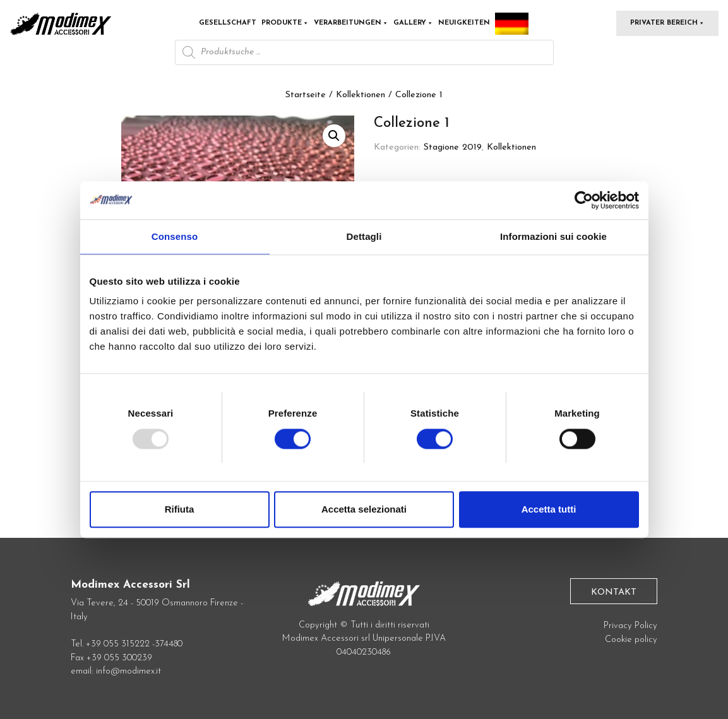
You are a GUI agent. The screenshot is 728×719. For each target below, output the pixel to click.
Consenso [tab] (175, 236)
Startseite (306, 95)
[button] (334, 136)
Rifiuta (180, 509)
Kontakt (614, 592)
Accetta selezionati (364, 509)
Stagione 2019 (453, 147)
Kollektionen (361, 95)
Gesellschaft (228, 23)
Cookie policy (631, 640)
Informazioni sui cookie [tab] (553, 236)
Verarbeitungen (351, 23)
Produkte (285, 23)
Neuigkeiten (464, 23)
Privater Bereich (667, 23)
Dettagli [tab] (364, 236)
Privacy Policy (630, 626)
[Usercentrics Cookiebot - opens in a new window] (584, 200)
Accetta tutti (549, 509)
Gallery (413, 23)
